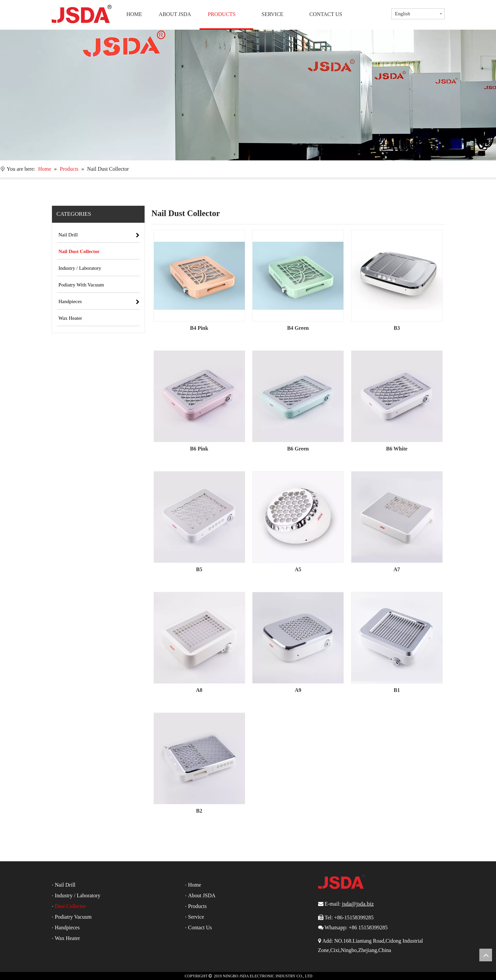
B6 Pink (199, 449)
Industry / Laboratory (78, 895)
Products (198, 906)
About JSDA (202, 895)
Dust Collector (71, 906)
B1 (397, 690)
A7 (397, 569)
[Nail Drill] (248, 95)
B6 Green (298, 449)
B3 (397, 328)
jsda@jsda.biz (358, 904)
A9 (298, 690)
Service (196, 917)
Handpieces (67, 927)
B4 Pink (199, 328)
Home (195, 885)
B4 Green (298, 328)
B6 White (397, 449)
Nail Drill (65, 885)
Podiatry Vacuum (73, 917)
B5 (199, 569)
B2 (199, 811)
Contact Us (200, 927)
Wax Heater (68, 938)
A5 (298, 569)
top (486, 955)
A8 (199, 690)
